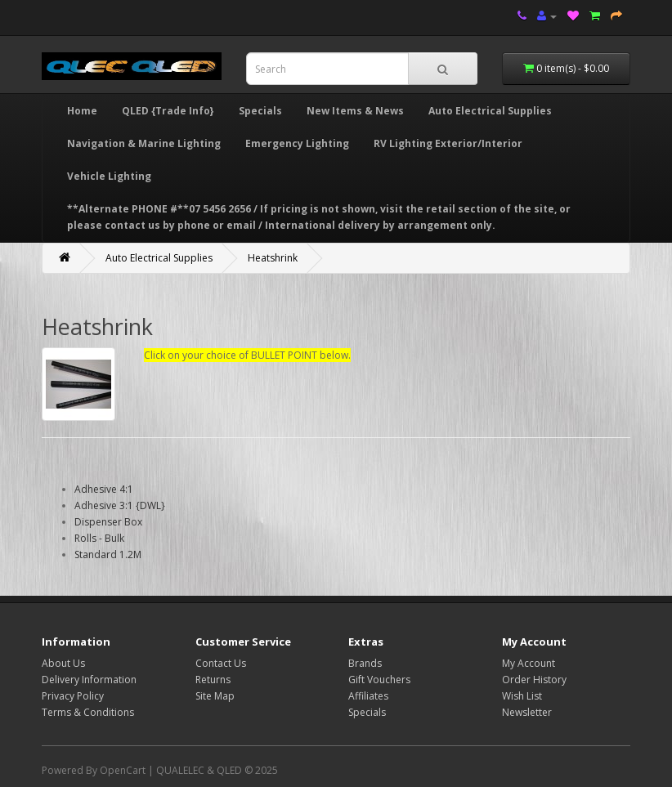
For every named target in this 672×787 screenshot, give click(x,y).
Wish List (522, 696)
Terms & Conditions (88, 712)
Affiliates (368, 696)
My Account (529, 663)
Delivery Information (89, 680)
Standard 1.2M (108, 554)
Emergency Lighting (297, 143)
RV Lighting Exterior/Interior (448, 143)
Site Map (215, 696)
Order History (534, 680)
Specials (260, 111)
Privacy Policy (73, 696)
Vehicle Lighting (109, 176)
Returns (213, 680)
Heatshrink (273, 258)
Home (82, 111)
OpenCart (123, 770)
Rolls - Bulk (99, 538)
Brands (365, 663)
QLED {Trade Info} (168, 111)
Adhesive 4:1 (104, 489)
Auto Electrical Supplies (490, 111)
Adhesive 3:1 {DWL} (120, 505)
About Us (63, 663)
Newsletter (527, 712)
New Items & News (355, 111)
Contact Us (221, 663)
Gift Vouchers (379, 680)
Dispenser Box (108, 522)
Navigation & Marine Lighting (144, 143)
